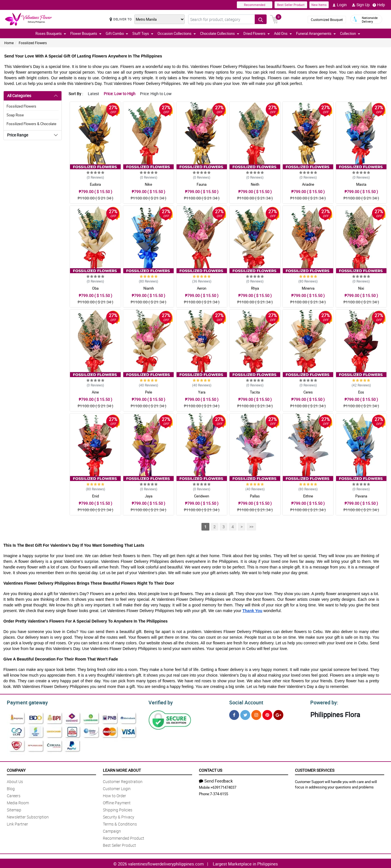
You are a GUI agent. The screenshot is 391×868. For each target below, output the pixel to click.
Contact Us (211, 769)
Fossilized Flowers (33, 43)
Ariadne (308, 184)
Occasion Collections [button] (177, 33)
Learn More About (122, 769)
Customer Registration (123, 781)
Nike (148, 184)
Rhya (255, 288)
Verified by (160, 702)
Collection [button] (350, 33)
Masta (361, 184)
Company (16, 769)
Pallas (255, 496)
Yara (202, 392)
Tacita (255, 392)
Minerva (308, 288)
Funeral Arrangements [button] (316, 33)
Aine (95, 392)
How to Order (114, 795)
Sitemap (14, 809)
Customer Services (315, 769)
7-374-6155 (219, 793)
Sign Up (361, 5)
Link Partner (17, 823)
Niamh (149, 288)
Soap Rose (15, 115)
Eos (361, 392)
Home (9, 43)
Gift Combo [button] (117, 33)
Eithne (308, 496)
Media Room (18, 802)
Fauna (202, 184)
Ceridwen (202, 496)
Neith (255, 184)
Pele (149, 392)
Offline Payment (117, 802)
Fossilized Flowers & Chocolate (31, 124)
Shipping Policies (118, 809)
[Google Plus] (278, 714)
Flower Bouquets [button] (86, 33)
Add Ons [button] (283, 33)
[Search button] (261, 19)
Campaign (112, 830)
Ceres (308, 392)
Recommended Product (124, 837)
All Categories (19, 96)
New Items (319, 5)
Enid (95, 496)
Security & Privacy (119, 816)
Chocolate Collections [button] (220, 33)
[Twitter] (245, 714)
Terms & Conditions (120, 823)
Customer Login (117, 788)
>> (251, 527)
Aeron (202, 288)
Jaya (149, 496)
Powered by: (323, 702)
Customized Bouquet (327, 20)
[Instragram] (256, 714)
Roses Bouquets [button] (51, 33)
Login (340, 5)
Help (379, 5)
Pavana (361, 496)
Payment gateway (25, 702)
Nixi (361, 288)
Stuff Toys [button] (143, 33)
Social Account (245, 702)
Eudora (95, 184)
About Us (15, 781)
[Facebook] (234, 714)
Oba (95, 288)
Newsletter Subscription (28, 816)
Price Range (18, 135)
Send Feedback (216, 780)
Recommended (255, 5)
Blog (11, 788)
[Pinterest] (267, 714)
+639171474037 (223, 786)
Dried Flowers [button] (257, 33)
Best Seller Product (291, 5)
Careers (14, 795)
